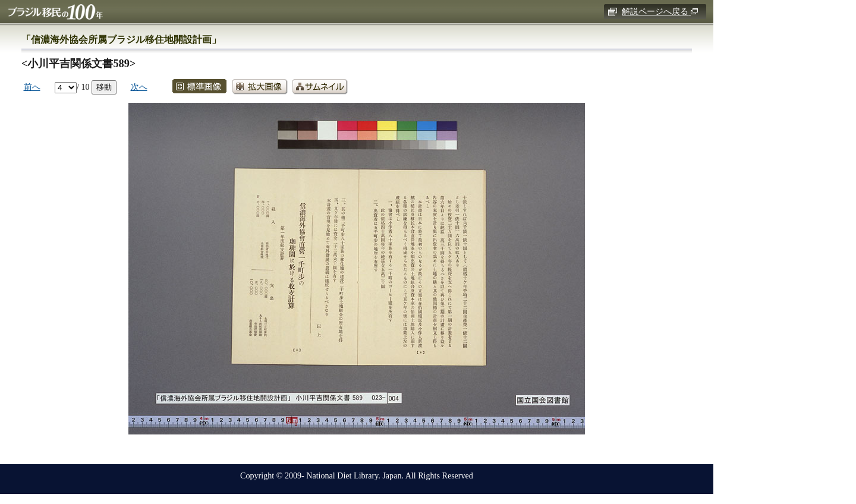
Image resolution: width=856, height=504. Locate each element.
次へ (139, 87)
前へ (32, 87)
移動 (104, 87)
